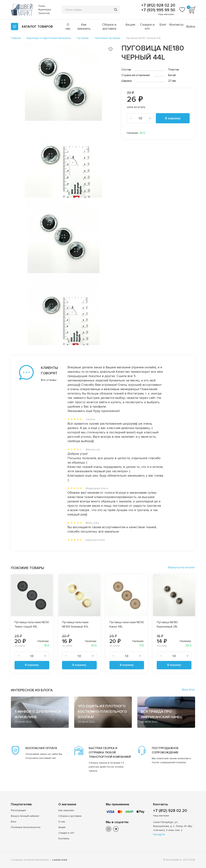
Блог (163, 25)
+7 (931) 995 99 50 (158, 10)
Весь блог (189, 690)
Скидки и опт (147, 27)
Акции (130, 25)
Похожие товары (27, 568)
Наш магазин (166, 14)
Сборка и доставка (109, 27)
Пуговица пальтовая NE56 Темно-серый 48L (32, 624)
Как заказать (84, 27)
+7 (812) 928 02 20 (158, 5)
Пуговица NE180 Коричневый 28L (167, 624)
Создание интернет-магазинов (30, 860)
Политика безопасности (26, 827)
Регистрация (18, 810)
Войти (191, 27)
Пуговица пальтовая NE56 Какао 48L (127, 624)
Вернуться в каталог (182, 567)
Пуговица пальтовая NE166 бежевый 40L (75, 624)
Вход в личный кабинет (25, 816)
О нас (68, 27)
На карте (159, 834)
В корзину (173, 118)
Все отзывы (47, 380)
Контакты (176, 25)
